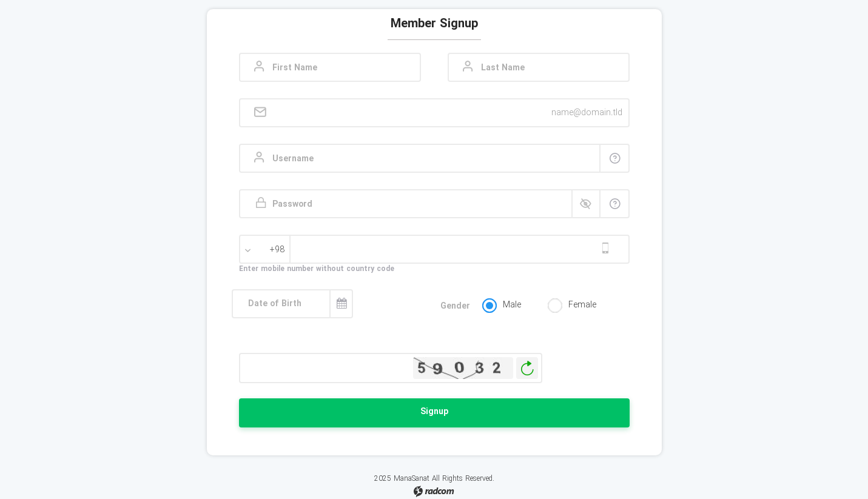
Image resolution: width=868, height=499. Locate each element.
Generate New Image (527, 368)
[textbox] (266, 250)
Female (582, 305)
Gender (455, 306)
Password (292, 205)
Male (512, 305)
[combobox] (266, 251)
